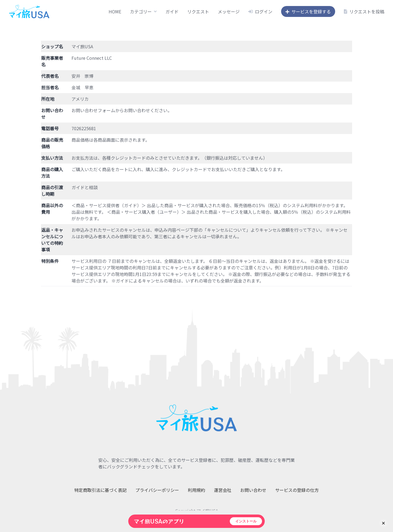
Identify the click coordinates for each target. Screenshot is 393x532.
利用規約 (196, 490)
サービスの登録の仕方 (297, 490)
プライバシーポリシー (157, 490)
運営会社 (223, 490)
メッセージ (229, 11)
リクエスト (198, 11)
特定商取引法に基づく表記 (100, 490)
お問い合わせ (253, 490)
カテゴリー (141, 11)
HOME (115, 11)
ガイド (172, 11)
